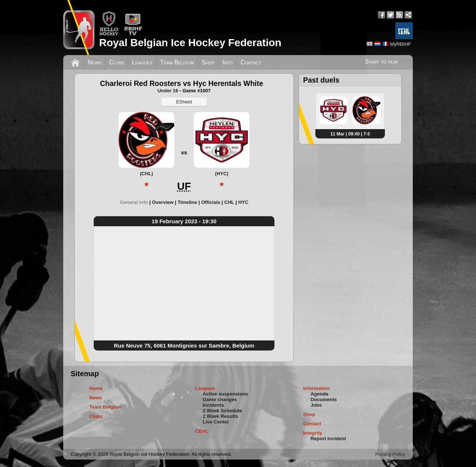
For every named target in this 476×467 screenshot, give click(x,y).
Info (228, 62)
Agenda (319, 394)
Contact (251, 62)
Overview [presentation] (163, 202)
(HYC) (222, 174)
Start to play (382, 62)
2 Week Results (220, 416)
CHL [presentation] (229, 202)
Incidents (213, 405)
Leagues (142, 62)
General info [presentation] (134, 202)
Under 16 (168, 91)
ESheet (184, 102)
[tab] (136, 202)
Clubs (117, 62)
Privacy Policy (390, 454)
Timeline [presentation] (188, 202)
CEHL (202, 431)
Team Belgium (177, 62)
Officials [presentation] (211, 202)
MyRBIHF (401, 44)
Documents (324, 399)
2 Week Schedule (222, 411)
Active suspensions (225, 394)
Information (316, 388)
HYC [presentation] (243, 202)
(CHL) (146, 174)
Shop (208, 62)
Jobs (316, 405)
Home (96, 388)
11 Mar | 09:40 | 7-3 (350, 134)
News (95, 62)
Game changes (220, 399)
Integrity (313, 433)
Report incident (328, 439)
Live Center (216, 422)
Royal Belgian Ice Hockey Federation (190, 43)
